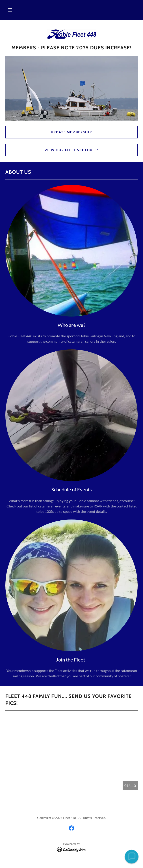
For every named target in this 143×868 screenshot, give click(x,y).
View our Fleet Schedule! (71, 150)
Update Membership (71, 132)
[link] (71, 34)
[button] (10, 10)
